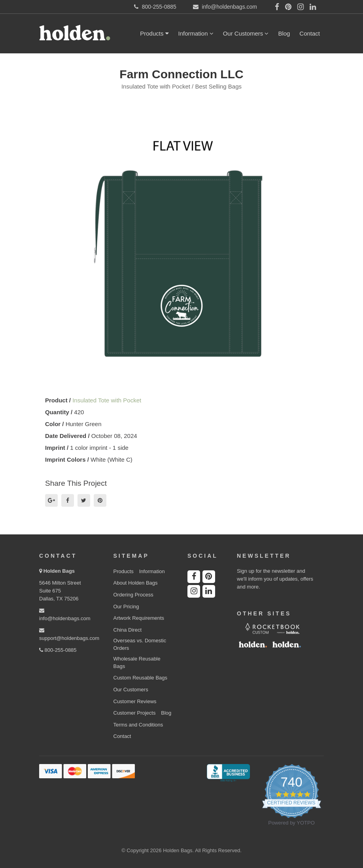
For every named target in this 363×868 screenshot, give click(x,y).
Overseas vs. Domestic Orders (140, 644)
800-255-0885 (58, 650)
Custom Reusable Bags (141, 678)
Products (154, 33)
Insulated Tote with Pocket (107, 400)
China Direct (128, 630)
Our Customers (246, 33)
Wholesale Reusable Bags (137, 662)
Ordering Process (133, 595)
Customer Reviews (135, 701)
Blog (284, 33)
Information (196, 33)
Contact (310, 33)
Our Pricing (126, 607)
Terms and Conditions (138, 725)
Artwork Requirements (139, 618)
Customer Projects (135, 713)
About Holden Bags (136, 583)
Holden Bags (59, 571)
